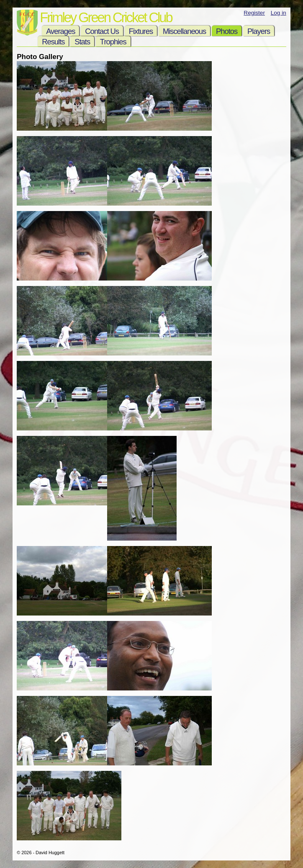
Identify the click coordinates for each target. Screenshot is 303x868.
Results (53, 42)
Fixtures (141, 31)
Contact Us (102, 31)
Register (254, 13)
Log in (279, 13)
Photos (227, 31)
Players (259, 31)
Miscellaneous (184, 31)
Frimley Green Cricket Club (106, 17)
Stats (82, 42)
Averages (60, 31)
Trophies (113, 42)
